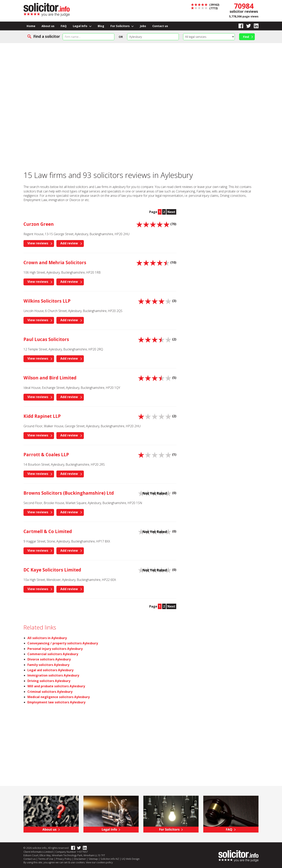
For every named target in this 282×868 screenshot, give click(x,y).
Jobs (143, 26)
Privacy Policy (64, 859)
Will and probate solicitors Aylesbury (56, 686)
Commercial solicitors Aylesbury (53, 654)
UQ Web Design (131, 859)
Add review (69, 243)
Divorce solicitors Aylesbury (49, 659)
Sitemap (93, 859)
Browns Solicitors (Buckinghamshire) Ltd (69, 493)
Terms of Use (46, 859)
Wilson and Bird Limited (50, 378)
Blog (101, 26)
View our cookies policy (99, 862)
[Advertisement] (141, 73)
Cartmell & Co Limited (48, 531)
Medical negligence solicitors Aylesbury (59, 697)
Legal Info (82, 26)
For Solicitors (122, 26)
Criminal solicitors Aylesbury (50, 692)
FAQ (64, 26)
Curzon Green (39, 224)
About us (48, 26)
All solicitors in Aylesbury (47, 638)
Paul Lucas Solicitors (46, 339)
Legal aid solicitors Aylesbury (50, 670)
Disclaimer (80, 859)
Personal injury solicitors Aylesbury (55, 649)
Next (171, 212)
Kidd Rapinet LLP (42, 416)
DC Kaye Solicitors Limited (52, 570)
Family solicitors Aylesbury (48, 665)
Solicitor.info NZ (110, 859)
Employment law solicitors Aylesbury (56, 702)
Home (31, 26)
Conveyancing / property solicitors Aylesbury (63, 643)
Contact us (160, 26)
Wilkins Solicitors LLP (47, 301)
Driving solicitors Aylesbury (49, 681)
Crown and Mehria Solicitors (55, 263)
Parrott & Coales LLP (46, 455)
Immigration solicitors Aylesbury (53, 675)
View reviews (38, 243)
